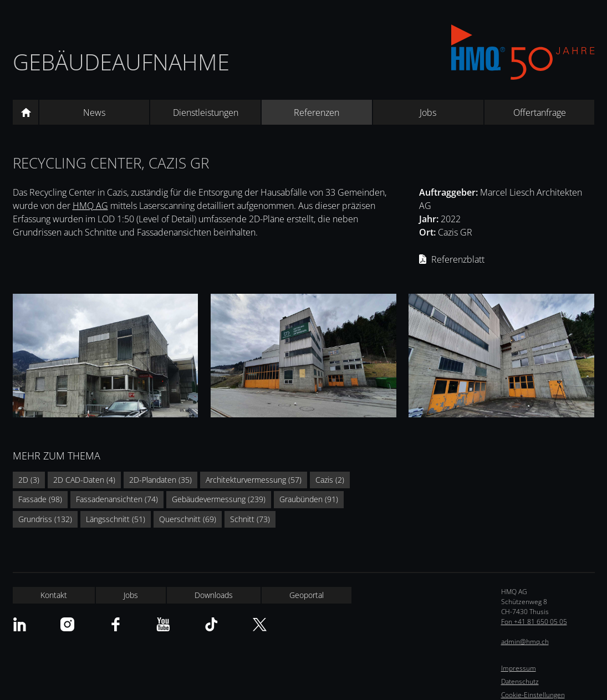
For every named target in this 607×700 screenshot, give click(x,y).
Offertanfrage (540, 113)
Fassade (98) (40, 499)
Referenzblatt (458, 259)
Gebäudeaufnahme (121, 62)
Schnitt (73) (250, 519)
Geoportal (307, 595)
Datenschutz (520, 681)
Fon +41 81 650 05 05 (534, 622)
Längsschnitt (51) (116, 519)
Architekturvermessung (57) (254, 480)
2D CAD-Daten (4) (84, 480)
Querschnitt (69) (188, 519)
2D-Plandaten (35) (160, 480)
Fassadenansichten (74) (117, 499)
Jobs (428, 113)
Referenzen (317, 113)
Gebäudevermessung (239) (219, 499)
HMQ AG (90, 206)
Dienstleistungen (206, 113)
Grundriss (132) (45, 519)
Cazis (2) (330, 480)
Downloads (214, 595)
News (94, 113)
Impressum (519, 668)
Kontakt (54, 595)
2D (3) (29, 480)
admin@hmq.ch (525, 642)
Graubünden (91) (309, 499)
